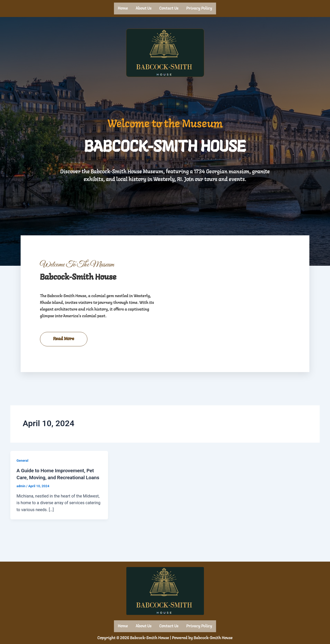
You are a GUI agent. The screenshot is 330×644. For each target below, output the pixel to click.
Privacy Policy (199, 8)
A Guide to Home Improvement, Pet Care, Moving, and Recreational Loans (57, 488)
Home (123, 8)
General (23, 471)
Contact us (169, 8)
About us (144, 8)
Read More (64, 350)
